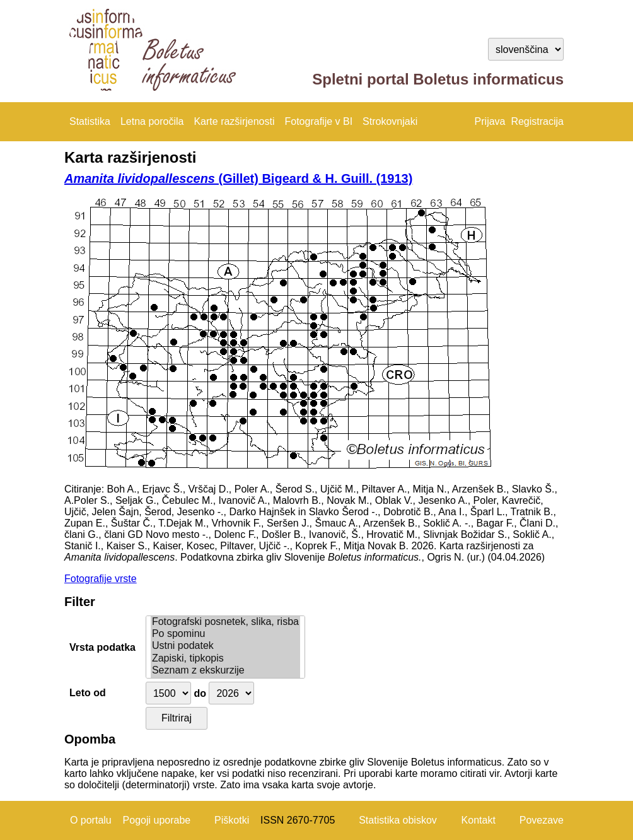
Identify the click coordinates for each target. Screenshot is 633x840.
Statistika (90, 121)
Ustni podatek (225, 646)
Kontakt (479, 820)
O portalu (91, 820)
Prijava (490, 121)
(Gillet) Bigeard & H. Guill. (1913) (238, 178)
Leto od (88, 693)
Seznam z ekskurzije (225, 671)
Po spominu (225, 634)
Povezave (542, 820)
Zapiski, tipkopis (225, 659)
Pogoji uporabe (157, 820)
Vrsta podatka (102, 647)
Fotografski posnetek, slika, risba (225, 622)
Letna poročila (152, 121)
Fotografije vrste (101, 579)
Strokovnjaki (390, 121)
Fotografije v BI (318, 121)
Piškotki (232, 820)
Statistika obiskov (398, 820)
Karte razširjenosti (234, 121)
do (200, 693)
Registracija (537, 121)
